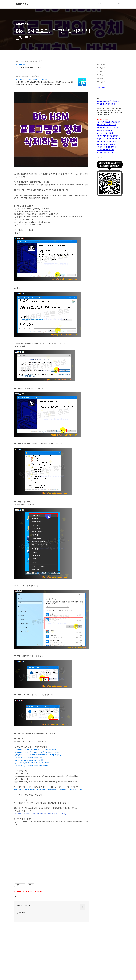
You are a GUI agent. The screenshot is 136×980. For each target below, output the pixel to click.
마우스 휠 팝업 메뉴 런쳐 (104, 130)
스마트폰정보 (101, 82)
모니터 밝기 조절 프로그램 (105, 152)
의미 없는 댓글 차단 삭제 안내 (106, 104)
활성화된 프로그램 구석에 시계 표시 (108, 128)
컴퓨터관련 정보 (22, 4)
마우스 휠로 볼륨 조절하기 (105, 133)
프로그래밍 (100, 75)
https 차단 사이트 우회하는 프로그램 (108, 139)
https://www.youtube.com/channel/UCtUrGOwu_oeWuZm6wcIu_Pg (40, 813)
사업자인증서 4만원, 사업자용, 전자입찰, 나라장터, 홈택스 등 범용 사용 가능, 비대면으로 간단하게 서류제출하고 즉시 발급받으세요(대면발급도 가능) (45, 83)
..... (18, 937)
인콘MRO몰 (20, 64)
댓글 (15, 925)
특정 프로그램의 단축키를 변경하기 (107, 136)
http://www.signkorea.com (25, 76)
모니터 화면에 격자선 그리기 (105, 150)
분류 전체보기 (101, 64)
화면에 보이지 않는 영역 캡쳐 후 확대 (108, 141)
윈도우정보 (100, 78)
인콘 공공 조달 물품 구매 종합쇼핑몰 (28, 67)
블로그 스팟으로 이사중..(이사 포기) (108, 101)
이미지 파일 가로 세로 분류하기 (106, 147)
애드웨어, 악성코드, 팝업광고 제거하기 (109, 122)
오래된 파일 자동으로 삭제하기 (106, 144)
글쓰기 (104, 87)
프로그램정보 (101, 68)
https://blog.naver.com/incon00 (27, 61)
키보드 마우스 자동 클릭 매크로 (106, 125)
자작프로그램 (101, 71)
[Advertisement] (51, 891)
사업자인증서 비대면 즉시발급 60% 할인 (32, 79)
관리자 (99, 87)
